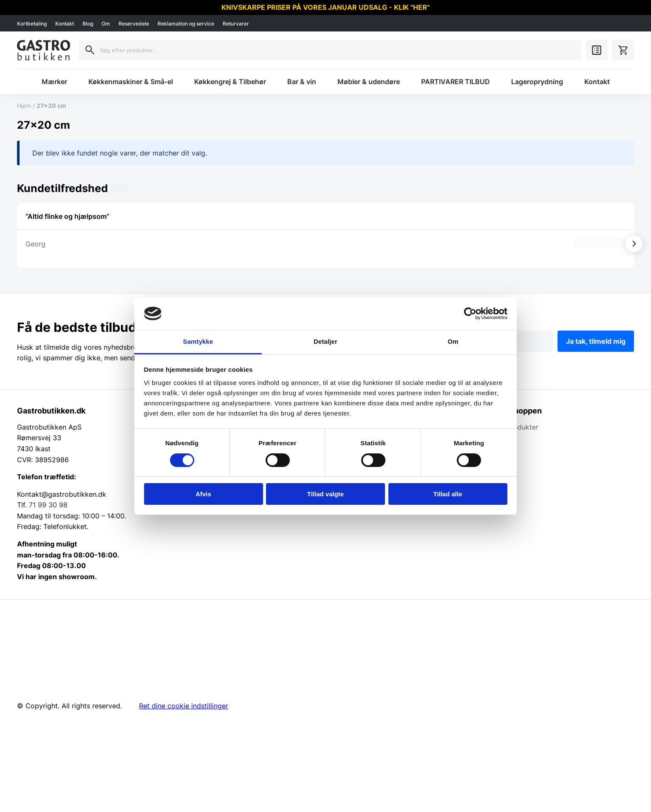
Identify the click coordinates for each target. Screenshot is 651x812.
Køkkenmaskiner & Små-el (131, 82)
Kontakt (65, 24)
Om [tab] (453, 341)
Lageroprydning (537, 82)
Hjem (24, 106)
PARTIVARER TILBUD (456, 82)
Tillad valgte (325, 494)
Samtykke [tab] (198, 341)
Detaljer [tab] (325, 341)
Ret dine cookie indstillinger (184, 706)
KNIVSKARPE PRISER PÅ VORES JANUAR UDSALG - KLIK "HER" (325, 7)
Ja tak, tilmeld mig (596, 341)
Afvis (203, 494)
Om (106, 24)
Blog (88, 24)
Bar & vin (302, 82)
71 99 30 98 (48, 505)
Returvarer (236, 24)
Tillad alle (447, 494)
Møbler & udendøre (369, 82)
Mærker (54, 82)
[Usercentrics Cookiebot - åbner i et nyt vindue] (470, 314)
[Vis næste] (634, 244)
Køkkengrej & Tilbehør (230, 82)
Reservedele (134, 24)
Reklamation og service (186, 24)
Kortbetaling (32, 24)
